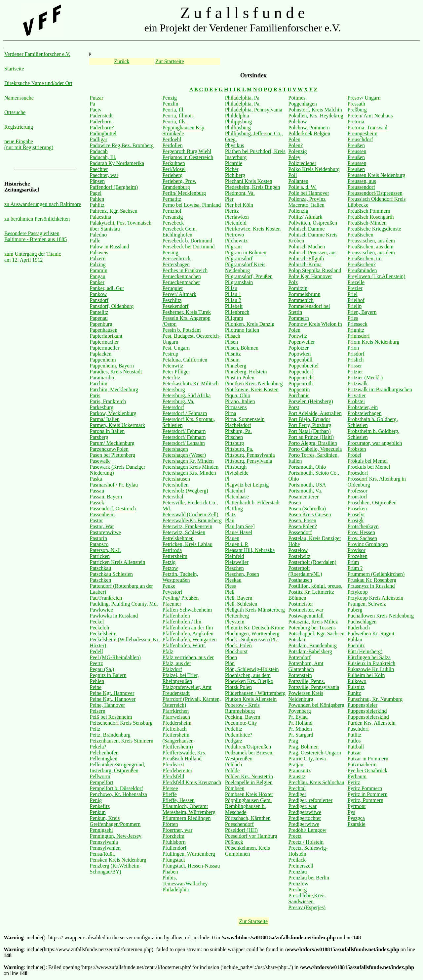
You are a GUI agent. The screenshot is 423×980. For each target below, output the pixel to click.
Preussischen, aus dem (371, 241)
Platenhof (235, 491)
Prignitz (356, 330)
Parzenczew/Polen (109, 449)
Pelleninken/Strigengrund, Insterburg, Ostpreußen (118, 767)
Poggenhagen (303, 104)
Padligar (99, 139)
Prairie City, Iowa (307, 759)
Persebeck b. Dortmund (187, 241)
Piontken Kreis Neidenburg (254, 383)
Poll (293, 175)
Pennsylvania (104, 842)
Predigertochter (305, 818)
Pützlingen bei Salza (369, 657)
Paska (96, 479)
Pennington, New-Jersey (116, 836)
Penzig (170, 98)
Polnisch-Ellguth (306, 258)
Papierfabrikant (106, 336)
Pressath (356, 104)
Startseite (14, 69)
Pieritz (232, 211)
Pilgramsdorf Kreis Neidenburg (245, 267)
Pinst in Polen (240, 378)
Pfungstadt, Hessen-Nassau (191, 866)
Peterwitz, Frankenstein (187, 526)
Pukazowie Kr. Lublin (371, 669)
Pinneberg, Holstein (246, 372)
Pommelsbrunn (305, 294)
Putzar (97, 98)
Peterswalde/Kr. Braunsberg (192, 520)
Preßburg (357, 110)
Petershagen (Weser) (184, 455)
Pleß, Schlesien (241, 604)
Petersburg (173, 389)
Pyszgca (356, 818)
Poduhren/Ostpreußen (248, 747)
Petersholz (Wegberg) (185, 491)
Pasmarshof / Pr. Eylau (114, 485)
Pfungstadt (173, 860)
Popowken (300, 354)
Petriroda (172, 550)
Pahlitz (97, 205)
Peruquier (173, 288)
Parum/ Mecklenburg (112, 443)
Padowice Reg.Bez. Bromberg (122, 145)
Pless (231, 586)
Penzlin (170, 104)
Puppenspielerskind (368, 717)
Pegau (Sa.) (102, 669)
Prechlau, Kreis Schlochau (316, 782)
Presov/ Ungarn (364, 98)
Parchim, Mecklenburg (114, 389)
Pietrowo (235, 235)
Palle (95, 241)
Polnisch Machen (307, 247)
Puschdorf (358, 729)
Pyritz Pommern (365, 788)
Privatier (357, 395)
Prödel (355, 455)
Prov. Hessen (361, 532)
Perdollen (172, 145)
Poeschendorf (239, 824)
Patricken (100, 556)
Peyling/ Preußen (180, 598)
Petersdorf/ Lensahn (183, 443)
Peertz (96, 663)
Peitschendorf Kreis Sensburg (121, 723)
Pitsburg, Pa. (238, 431)
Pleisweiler (237, 562)
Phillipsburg (238, 128)
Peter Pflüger (176, 372)
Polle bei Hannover (309, 193)
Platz (230, 514)
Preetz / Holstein (306, 842)
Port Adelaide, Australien (315, 413)
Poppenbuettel (304, 366)
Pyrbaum (357, 776)
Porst (294, 407)
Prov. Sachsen (363, 538)
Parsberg (99, 437)
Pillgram (234, 318)
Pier (229, 199)
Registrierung (19, 127)
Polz (293, 282)
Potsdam (298, 639)
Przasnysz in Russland (371, 586)
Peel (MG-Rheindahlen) (115, 657)
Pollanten (298, 181)
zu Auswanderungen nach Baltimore (43, 204)
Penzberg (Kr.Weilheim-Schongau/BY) (116, 869)
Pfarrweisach (176, 717)
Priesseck (358, 324)
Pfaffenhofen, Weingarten (189, 639)
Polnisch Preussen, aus (312, 253)
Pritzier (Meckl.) (365, 378)
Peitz (95, 729)
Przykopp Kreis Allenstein (376, 598)
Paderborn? (102, 128)
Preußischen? (362, 264)
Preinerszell (301, 866)
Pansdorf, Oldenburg (112, 306)
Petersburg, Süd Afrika (186, 395)
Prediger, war (303, 806)
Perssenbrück (176, 258)
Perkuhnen (173, 163)
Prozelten (358, 556)
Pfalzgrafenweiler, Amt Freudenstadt (187, 690)
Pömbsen (235, 788)
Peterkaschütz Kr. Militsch (190, 383)
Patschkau (101, 568)
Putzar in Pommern (368, 759)
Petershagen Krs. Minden (189, 473)
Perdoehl (172, 139)
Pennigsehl (101, 830)
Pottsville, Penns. (307, 681)
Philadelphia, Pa (242, 98)
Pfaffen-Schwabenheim (187, 610)
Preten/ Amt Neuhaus (370, 116)
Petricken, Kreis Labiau (187, 544)
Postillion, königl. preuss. (315, 586)
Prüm (353, 562)
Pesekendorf (175, 306)
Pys (351, 812)
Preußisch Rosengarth (371, 217)
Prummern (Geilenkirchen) (376, 574)
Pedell (96, 651)
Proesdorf (358, 473)
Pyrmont (357, 806)
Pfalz (168, 651)
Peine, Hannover (108, 705)
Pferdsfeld (173, 776)
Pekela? (98, 747)
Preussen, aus (362, 181)
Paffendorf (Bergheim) (114, 187)
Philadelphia (175, 890)
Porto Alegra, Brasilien (313, 443)
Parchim (99, 383)
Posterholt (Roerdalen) (312, 562)
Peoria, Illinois (178, 116)
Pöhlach (234, 765)
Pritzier (355, 372)
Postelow (298, 550)
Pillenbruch (237, 312)
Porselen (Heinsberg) (311, 401)
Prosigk (356, 520)
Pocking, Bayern (243, 717)
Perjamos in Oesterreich (188, 157)
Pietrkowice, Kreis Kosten (253, 229)
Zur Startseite (170, 61)
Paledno (98, 235)
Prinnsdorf (359, 336)
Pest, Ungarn (176, 348)
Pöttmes (297, 98)
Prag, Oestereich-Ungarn (315, 753)
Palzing (98, 264)
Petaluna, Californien (185, 360)
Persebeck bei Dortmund (188, 247)
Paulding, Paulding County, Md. (124, 604)
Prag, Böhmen (304, 747)
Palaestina (101, 217)
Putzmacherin (362, 765)
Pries (353, 318)
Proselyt (356, 514)
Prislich (356, 360)
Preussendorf (362, 187)
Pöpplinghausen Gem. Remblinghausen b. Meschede (248, 806)
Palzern (98, 258)
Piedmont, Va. (240, 193)
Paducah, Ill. (103, 157)
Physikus (235, 145)
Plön (230, 663)
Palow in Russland (110, 247)
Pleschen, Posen (242, 574)
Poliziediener (302, 163)
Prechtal (297, 788)
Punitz (354, 693)
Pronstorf (358, 497)
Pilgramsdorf (239, 258)
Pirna (231, 413)
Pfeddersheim (177, 723)
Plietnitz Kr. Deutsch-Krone (255, 628)
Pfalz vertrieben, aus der (188, 657)
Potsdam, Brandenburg (313, 645)
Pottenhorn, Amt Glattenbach (306, 666)
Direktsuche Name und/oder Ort (38, 83)
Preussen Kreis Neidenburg (377, 175)
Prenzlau (298, 872)
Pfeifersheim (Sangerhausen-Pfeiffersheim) (179, 741)
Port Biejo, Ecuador (309, 419)
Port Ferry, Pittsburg (310, 425)
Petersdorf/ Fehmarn (184, 431)
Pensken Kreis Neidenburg (118, 860)
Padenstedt (101, 116)
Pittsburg (235, 443)
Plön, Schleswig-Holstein (252, 669)
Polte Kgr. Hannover (310, 276)
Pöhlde (232, 770)
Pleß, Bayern (239, 598)
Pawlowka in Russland (114, 616)
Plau (230, 520)
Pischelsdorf (238, 425)
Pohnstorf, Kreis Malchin (315, 110)
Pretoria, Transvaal (368, 128)
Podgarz (234, 741)
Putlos (354, 741)
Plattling (234, 509)
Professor (358, 491)
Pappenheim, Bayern (112, 366)
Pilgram (233, 247)
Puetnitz (356, 645)
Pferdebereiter (177, 770)
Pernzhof (172, 211)
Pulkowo (357, 681)
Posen (295, 503)
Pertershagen (176, 264)
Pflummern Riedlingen (186, 818)
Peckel (97, 622)
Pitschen (234, 437)
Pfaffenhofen (176, 616)
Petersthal (173, 497)
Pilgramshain (239, 282)
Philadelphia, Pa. (243, 104)
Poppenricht (301, 378)
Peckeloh (100, 628)
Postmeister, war (306, 610)
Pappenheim (103, 360)
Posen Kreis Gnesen (310, 514)
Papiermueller (105, 348)
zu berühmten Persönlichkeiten (37, 219)
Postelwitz (300, 556)
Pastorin (98, 538)
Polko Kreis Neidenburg (314, 169)
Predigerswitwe (305, 812)
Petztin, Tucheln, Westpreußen (180, 577)
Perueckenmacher (181, 282)
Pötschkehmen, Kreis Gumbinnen (248, 851)
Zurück (122, 61)
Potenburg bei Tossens (312, 628)
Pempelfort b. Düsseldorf (116, 788)
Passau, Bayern (106, 497)
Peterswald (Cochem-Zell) (190, 514)
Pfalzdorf (172, 669)
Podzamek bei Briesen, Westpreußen (249, 756)
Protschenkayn (363, 526)
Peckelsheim (103, 634)
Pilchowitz (236, 241)
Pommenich (301, 300)
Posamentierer (304, 497)
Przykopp (358, 592)
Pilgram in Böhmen (246, 253)
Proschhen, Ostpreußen (372, 503)
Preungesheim (363, 133)
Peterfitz (171, 378)
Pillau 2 (233, 300)
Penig (96, 800)
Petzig (169, 562)
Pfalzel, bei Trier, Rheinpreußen (180, 678)
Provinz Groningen (368, 544)
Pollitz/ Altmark (306, 217)
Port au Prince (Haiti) (311, 437)
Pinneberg (236, 366)
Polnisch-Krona (305, 264)
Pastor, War (102, 526)
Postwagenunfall (306, 616)
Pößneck (234, 842)
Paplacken (101, 354)
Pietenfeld (236, 223)
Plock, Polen (238, 645)
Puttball (356, 747)
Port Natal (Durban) (310, 431)
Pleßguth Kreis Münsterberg (255, 610)
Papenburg (101, 324)
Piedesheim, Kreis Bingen (253, 187)
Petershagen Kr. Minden (188, 461)
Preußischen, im (365, 258)
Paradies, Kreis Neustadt (116, 372)
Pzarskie (357, 824)
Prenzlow (298, 884)
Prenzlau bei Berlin (309, 878)
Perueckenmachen (181, 276)
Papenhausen (104, 330)
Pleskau (233, 580)
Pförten (170, 824)
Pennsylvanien (105, 848)
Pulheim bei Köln (366, 675)
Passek (97, 503)
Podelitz (234, 729)
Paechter (99, 169)
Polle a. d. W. (303, 187)
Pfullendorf (174, 848)
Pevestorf (172, 592)
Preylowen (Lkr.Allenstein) (377, 276)
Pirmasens (236, 407)
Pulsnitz (356, 687)
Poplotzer (299, 348)
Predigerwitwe (304, 824)
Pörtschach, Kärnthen (248, 818)
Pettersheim (175, 556)
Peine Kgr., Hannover (113, 699)
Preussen (357, 151)
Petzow (170, 568)
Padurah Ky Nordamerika (117, 163)
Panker (97, 282)
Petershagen (175, 449)
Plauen (232, 538)
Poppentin (299, 389)
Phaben (170, 872)
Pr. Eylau (298, 717)
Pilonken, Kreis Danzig (250, 324)
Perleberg (172, 175)
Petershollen (175, 485)
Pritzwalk (358, 383)
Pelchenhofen (104, 753)
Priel (353, 294)
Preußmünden (362, 270)
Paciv (96, 110)
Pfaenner (172, 604)
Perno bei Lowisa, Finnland (192, 205)
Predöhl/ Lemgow (308, 830)
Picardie (234, 163)
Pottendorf (300, 657)
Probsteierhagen (365, 413)
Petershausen (176, 479)
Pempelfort (102, 782)
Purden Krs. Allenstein (372, 723)
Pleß (230, 592)
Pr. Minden (300, 729)
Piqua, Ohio (238, 395)
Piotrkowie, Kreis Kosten (252, 389)
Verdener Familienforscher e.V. (37, 54)
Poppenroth (301, 383)
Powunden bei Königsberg (316, 705)
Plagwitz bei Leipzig (247, 485)
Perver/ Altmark (179, 294)
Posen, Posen (302, 520)
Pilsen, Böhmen (242, 348)
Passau (97, 491)
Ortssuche (15, 112)
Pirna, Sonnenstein (245, 419)
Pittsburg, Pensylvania (249, 461)
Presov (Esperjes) (307, 907)
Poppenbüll (301, 360)
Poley (294, 157)
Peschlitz (172, 300)
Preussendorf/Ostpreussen (375, 193)
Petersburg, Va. (178, 401)
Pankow (98, 294)
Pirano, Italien (240, 401)
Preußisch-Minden (367, 223)
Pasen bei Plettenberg (113, 455)
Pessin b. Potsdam (181, 330)
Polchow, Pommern (309, 128)
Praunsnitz (300, 770)
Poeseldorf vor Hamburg (251, 836)
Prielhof (356, 300)
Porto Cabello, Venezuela (315, 449)
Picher (232, 169)
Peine (96, 687)
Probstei (356, 401)
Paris (95, 395)
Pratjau (296, 765)
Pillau (231, 288)
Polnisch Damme (307, 229)
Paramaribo (102, 378)
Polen (294, 139)
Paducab (99, 151)
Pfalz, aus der (177, 663)
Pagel (96, 193)
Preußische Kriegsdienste (374, 229)
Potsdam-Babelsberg (310, 651)
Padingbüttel (103, 133)
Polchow (298, 122)
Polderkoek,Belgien (309, 133)
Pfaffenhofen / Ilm (182, 622)
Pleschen (234, 568)
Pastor (96, 520)
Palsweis (99, 253)
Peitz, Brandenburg (110, 735)
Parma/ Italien (105, 419)
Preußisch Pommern (369, 211)
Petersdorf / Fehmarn (185, 413)
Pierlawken (237, 217)
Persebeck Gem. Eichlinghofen (179, 232)
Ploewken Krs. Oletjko (249, 681)
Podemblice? (239, 735)
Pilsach (233, 336)
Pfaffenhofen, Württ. (184, 645)
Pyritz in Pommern (368, 794)
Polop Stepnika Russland (315, 270)
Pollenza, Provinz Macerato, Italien (307, 202)
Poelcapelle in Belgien (249, 782)
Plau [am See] (240, 526)
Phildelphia (237, 116)
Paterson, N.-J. (105, 550)
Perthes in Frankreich (185, 270)
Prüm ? (355, 568)
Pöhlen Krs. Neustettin (249, 776)
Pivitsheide (237, 473)
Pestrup (170, 354)
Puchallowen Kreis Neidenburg (381, 616)
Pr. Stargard (301, 735)
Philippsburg (239, 122)
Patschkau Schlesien (111, 574)
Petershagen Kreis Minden (190, 467)
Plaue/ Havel (239, 532)
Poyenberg (300, 711)
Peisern (98, 711)
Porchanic (299, 395)
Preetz (295, 836)
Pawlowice (101, 610)
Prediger (297, 794)
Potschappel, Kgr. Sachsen (317, 634)
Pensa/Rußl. (103, 854)
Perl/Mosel (174, 169)
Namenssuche (19, 98)
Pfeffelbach (174, 729)
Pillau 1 (233, 294)
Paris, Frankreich (108, 401)
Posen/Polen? (303, 526)
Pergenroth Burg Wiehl (187, 151)
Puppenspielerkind (367, 711)
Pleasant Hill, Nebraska (250, 550)
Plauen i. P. (237, 544)
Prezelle (356, 282)
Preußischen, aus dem (371, 247)
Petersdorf (173, 407)
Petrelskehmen (178, 538)
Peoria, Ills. (174, 122)
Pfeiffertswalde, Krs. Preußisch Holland (184, 756)
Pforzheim (173, 836)
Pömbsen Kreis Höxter (249, 794)
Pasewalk (100, 461)
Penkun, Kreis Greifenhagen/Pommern (115, 821)
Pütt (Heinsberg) (365, 651)
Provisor (357, 550)
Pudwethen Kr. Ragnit (371, 634)
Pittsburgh (236, 467)
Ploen (231, 657)
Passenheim (102, 514)
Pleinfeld (235, 556)
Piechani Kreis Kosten (249, 181)
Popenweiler (302, 342)
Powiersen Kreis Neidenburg (306, 696)
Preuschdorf (360, 139)
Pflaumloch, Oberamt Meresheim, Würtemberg (189, 809)
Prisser (355, 366)
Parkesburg (102, 407)
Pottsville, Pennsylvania (314, 687)
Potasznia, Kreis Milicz (313, 622)
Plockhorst (236, 651)
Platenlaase (237, 497)
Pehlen (97, 681)
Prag (293, 741)
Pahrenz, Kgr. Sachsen (114, 211)
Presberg (298, 890)
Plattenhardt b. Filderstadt (252, 503)
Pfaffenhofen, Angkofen (188, 634)
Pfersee (170, 788)
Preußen (356, 145)
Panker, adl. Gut (107, 288)
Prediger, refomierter (311, 800)
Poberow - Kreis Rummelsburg (242, 708)
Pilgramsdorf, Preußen (249, 276)
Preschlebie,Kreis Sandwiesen (307, 898)
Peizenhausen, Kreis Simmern (122, 741)
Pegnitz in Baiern (108, 675)
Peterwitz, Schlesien (184, 532)
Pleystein (235, 622)
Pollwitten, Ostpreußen (313, 223)
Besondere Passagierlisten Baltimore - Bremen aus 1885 (36, 236)
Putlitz (355, 735)
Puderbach (359, 628)
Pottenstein (300, 675)
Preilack (297, 860)
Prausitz (297, 776)
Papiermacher (104, 342)
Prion (353, 348)
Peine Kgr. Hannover (112, 693)
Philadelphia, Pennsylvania (254, 110)
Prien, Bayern (362, 312)
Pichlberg (235, 175)
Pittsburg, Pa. (239, 449)
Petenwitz (173, 366)
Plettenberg (237, 616)
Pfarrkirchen (175, 711)
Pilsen (231, 342)
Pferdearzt (173, 765)
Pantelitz (99, 312)
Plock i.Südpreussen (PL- (252, 639)
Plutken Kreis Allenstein (251, 699)
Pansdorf (99, 300)
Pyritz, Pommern (365, 800)
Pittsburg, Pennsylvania (250, 455)
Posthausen (300, 580)
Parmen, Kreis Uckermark (118, 425)
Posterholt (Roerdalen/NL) (305, 571)
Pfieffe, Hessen (178, 800)
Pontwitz (298, 336)
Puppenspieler (363, 705)
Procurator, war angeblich (375, 443)
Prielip (355, 306)
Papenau (99, 318)
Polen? (296, 145)
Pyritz (354, 782)
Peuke (169, 586)
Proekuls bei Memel (369, 467)
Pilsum (232, 360)
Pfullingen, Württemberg (189, 854)
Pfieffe (169, 794)
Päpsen (97, 181)
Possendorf (300, 532)
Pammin (99, 270)
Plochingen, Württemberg (252, 634)
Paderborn (101, 122)
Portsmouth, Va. (305, 491)
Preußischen (361, 235)
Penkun (98, 812)
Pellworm (100, 776)
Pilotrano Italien (242, 330)
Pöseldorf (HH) (241, 830)
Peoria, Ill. (173, 110)
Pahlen (97, 199)
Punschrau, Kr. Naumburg (375, 699)
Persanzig (173, 217)
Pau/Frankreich (106, 598)
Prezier (355, 288)
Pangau (98, 276)
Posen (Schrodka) (307, 509)
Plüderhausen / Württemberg (255, 693)
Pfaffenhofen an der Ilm (188, 628)
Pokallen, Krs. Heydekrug (316, 116)
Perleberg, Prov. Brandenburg (179, 184)
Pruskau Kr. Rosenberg (372, 580)
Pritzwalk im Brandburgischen (380, 389)
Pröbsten (357, 449)
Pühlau (355, 639)
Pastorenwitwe (105, 532)
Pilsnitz (233, 354)
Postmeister (301, 604)
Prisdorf (356, 354)
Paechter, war (104, 175)
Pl (227, 479)
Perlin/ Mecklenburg (184, 193)
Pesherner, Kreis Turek (186, 312)
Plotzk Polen (238, 687)
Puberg (355, 610)
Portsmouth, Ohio (307, 467)
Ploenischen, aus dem (248, 675)
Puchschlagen (362, 622)
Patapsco (99, 544)
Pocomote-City (241, 723)
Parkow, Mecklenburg (113, 413)
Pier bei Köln (239, 205)
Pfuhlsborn (174, 842)
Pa (93, 104)
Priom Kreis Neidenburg (374, 342)
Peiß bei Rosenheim (111, 717)
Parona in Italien (107, 431)
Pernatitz (172, 199)
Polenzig (298, 151)
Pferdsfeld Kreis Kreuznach (192, 782)
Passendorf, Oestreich (113, 509)
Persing (170, 253)
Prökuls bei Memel (368, 461)
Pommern (299, 318)
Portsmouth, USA (307, 485)
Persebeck (173, 223)
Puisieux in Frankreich (372, 663)
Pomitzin (298, 288)
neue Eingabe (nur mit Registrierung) (29, 144)
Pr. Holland (301, 723)
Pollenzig (298, 211)
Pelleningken (104, 759)
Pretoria (356, 122)
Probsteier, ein (363, 407)
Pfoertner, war (177, 830)
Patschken (101, 580)
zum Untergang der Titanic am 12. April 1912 (33, 257)
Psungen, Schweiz (367, 604)
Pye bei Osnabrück (368, 770)
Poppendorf (301, 372)
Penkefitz (100, 806)
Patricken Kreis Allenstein (118, 562)
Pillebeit (234, 306)
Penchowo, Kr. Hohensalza (118, 794)
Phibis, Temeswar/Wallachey (185, 881)
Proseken (357, 509)
